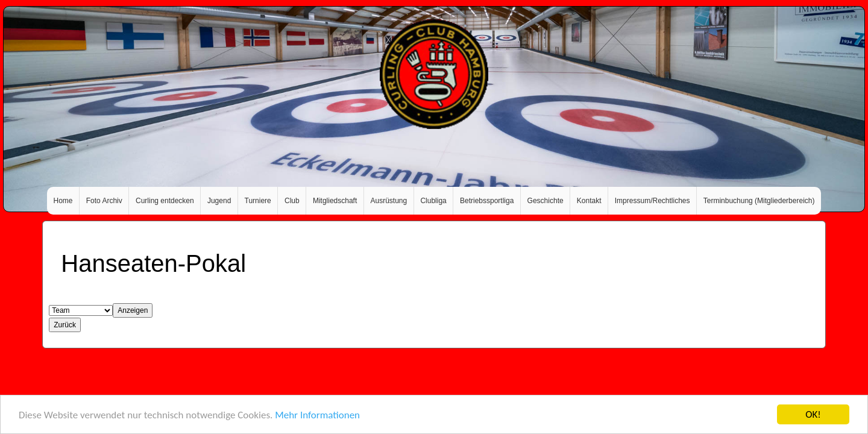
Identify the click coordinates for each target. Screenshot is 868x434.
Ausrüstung (389, 201)
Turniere (258, 201)
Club (292, 201)
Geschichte (546, 201)
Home (63, 201)
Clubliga (433, 201)
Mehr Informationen (317, 415)
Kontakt (589, 201)
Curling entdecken (165, 201)
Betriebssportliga (487, 201)
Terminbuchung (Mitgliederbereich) (759, 201)
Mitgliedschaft (335, 201)
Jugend (219, 201)
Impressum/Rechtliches (653, 201)
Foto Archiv (104, 201)
